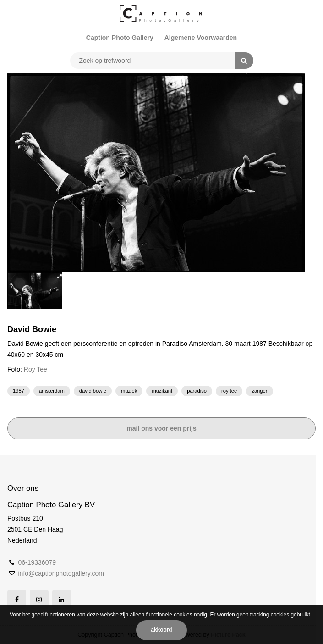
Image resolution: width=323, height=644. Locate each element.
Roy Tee (36, 369)
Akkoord (161, 630)
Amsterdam (52, 391)
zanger (259, 391)
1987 (19, 391)
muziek (129, 391)
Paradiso (197, 391)
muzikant (162, 391)
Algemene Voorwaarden (201, 38)
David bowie (93, 391)
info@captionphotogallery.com (61, 573)
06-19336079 (37, 562)
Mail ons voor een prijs (161, 428)
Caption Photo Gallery (120, 38)
